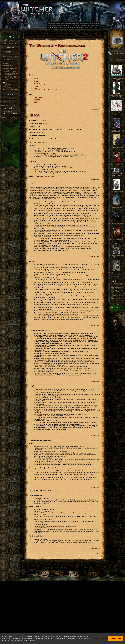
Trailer (36, 103)
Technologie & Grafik (41, 85)
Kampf (36, 86)
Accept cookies (115, 638)
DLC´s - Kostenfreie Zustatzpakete (46, 90)
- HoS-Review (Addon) (10, 73)
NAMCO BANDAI (43, 123)
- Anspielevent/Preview (10, 68)
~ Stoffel (98, 553)
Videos (36, 88)
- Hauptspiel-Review (9, 70)
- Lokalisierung (8, 67)
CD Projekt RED (43, 120)
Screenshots (38, 98)
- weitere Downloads (9, 88)
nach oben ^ (96, 109)
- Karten (6, 79)
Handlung (37, 82)
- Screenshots (7, 85)
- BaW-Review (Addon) (10, 78)
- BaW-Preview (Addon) (10, 76)
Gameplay (37, 83)
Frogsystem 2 (59, 565)
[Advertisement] (81, 26)
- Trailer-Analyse (8, 65)
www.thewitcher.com (49, 176)
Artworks (37, 99)
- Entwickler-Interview (10, 72)
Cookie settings (100, 638)
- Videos (6, 86)
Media (36, 78)
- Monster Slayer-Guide (10, 89)
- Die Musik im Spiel (9, 75)
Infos (35, 80)
